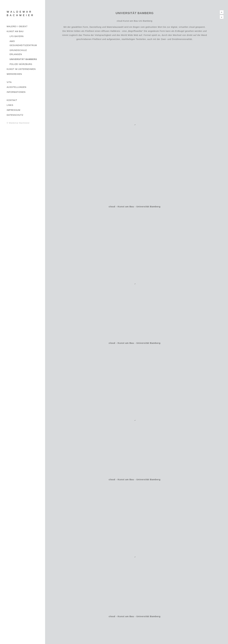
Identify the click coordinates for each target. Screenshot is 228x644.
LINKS (10, 105)
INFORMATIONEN (16, 92)
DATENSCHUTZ (15, 115)
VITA (9, 82)
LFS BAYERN (17, 36)
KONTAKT (12, 100)
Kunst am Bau (15, 31)
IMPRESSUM (14, 110)
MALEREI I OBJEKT (17, 26)
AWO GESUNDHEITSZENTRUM (23, 43)
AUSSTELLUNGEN (17, 87)
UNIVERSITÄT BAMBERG (23, 59)
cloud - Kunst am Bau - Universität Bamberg (135, 207)
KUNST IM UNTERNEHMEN (21, 69)
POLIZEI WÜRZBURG (21, 64)
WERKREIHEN (14, 74)
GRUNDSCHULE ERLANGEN (18, 52)
